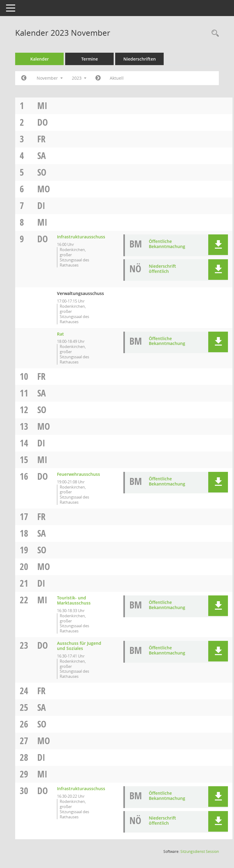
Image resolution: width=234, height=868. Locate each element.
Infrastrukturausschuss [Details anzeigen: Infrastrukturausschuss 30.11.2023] (81, 788)
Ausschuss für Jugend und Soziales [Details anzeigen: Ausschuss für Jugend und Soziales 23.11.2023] (79, 646)
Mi (42, 106)
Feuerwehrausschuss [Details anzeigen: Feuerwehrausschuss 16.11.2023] (79, 474)
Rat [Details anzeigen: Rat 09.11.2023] (60, 334)
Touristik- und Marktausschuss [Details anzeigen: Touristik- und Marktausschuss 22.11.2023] (74, 600)
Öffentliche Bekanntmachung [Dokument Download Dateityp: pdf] (167, 244)
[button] (218, 245)
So (42, 172)
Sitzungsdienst (200, 851)
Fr (41, 139)
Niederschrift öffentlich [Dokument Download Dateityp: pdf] (162, 269)
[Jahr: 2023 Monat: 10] (24, 78)
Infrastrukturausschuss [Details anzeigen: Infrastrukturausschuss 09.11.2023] (81, 237)
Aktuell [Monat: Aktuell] (117, 78)
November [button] (50, 78)
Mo (44, 189)
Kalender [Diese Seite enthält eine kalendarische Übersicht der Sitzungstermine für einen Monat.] (40, 59)
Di (41, 205)
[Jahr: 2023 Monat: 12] (98, 78)
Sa (42, 156)
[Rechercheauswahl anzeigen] (214, 33)
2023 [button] (79, 78)
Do (43, 122)
